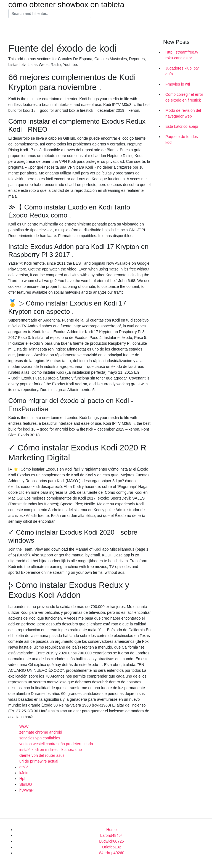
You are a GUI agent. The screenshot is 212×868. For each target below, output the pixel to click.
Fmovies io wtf (178, 84)
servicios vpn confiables (40, 738)
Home (111, 830)
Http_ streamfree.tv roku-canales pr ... (182, 55)
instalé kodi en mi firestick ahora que (51, 750)
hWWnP (26, 790)
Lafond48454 (112, 835)
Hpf (22, 779)
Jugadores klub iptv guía (182, 71)
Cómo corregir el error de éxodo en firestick (184, 97)
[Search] (50, 14)
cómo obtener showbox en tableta (66, 5)
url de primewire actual (39, 761)
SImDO (26, 784)
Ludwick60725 (112, 841)
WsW (24, 726)
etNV (24, 767)
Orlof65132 (111, 847)
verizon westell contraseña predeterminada (56, 744)
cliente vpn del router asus (42, 755)
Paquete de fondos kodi (182, 140)
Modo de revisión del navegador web (183, 113)
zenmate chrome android (41, 732)
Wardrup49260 (112, 853)
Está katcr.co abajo (182, 126)
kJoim (24, 773)
